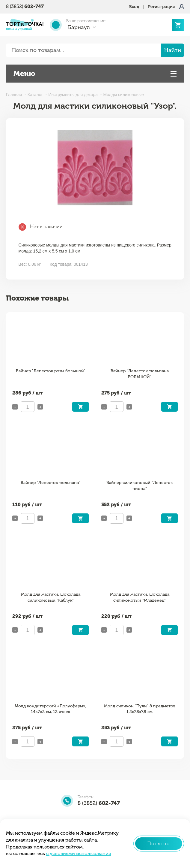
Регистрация (162, 7)
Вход (134, 7)
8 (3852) (25, 6)
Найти (173, 50)
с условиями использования (79, 853)
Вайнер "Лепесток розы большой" (51, 371)
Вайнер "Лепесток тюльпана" (50, 483)
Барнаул (79, 27)
